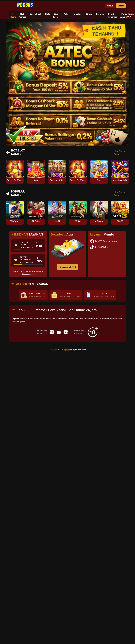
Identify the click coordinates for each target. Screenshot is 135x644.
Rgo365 (67, 350)
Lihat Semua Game (120, 153)
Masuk (110, 6)
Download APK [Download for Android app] (67, 267)
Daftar (121, 6)
